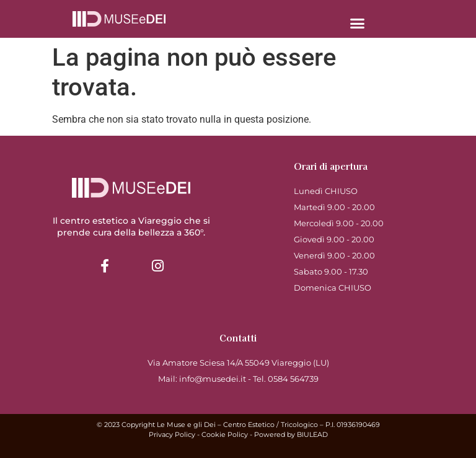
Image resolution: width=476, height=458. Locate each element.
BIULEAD (312, 434)
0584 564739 (293, 379)
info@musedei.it (213, 379)
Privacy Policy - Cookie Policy (198, 434)
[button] (357, 24)
